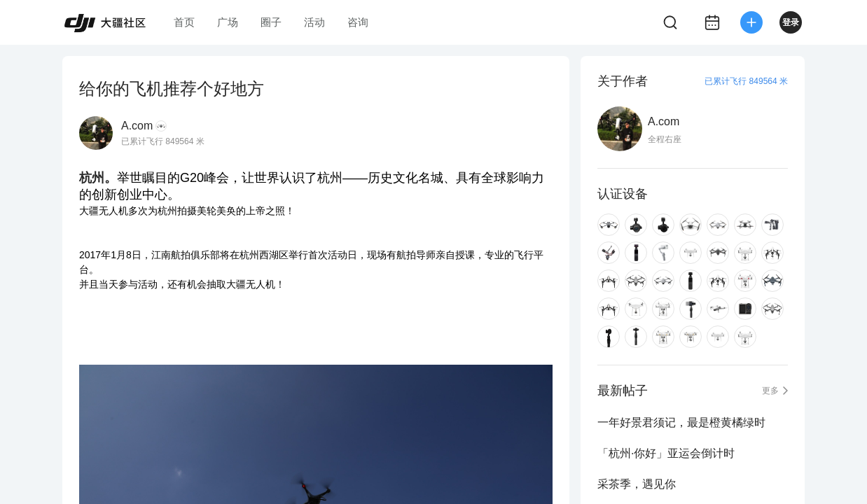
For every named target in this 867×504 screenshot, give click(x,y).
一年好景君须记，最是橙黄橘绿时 (681, 422)
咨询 (358, 22)
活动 (314, 22)
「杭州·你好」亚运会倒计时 (666, 453)
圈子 (271, 22)
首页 (184, 22)
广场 (228, 22)
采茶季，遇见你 (637, 484)
